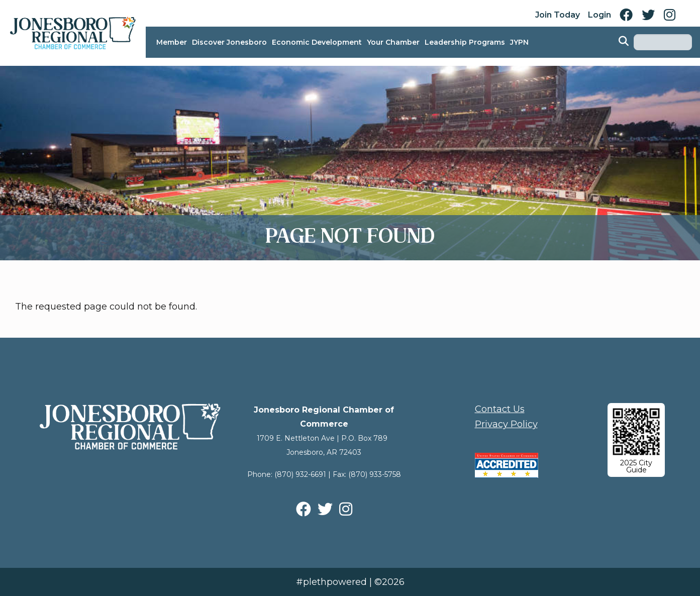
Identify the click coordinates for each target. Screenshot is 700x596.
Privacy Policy (506, 424)
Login (599, 15)
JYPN (519, 42)
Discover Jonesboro (229, 42)
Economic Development (317, 42)
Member (172, 42)
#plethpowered (331, 582)
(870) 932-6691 (300, 474)
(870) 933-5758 (375, 474)
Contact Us (500, 409)
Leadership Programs (465, 42)
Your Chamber (393, 42)
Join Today (558, 15)
